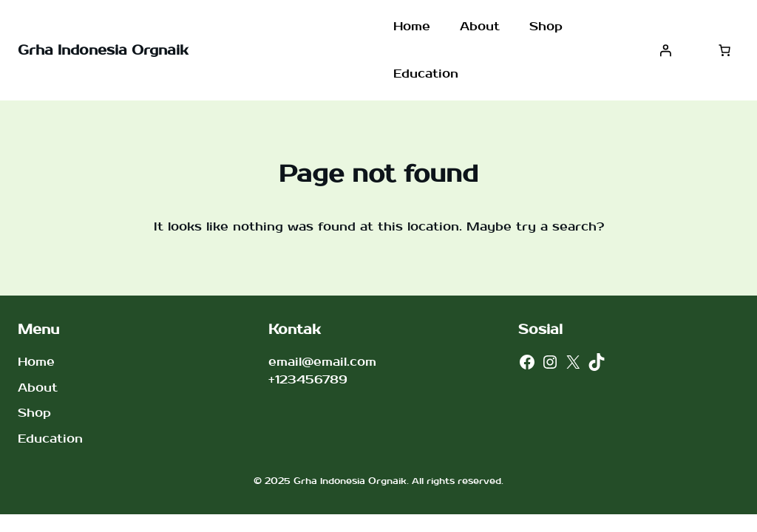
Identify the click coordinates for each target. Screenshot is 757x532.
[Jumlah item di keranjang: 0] (724, 50)
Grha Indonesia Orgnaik (103, 51)
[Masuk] (665, 50)
